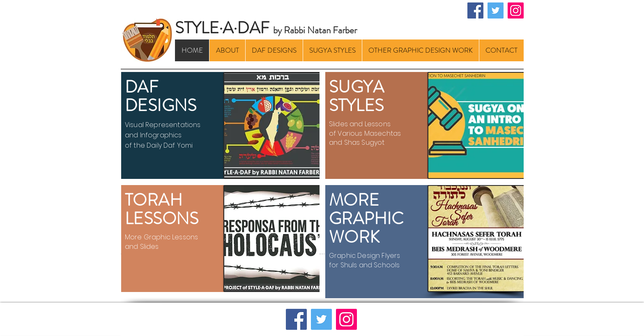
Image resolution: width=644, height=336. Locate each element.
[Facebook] (475, 10)
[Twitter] (496, 10)
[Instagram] (516, 10)
